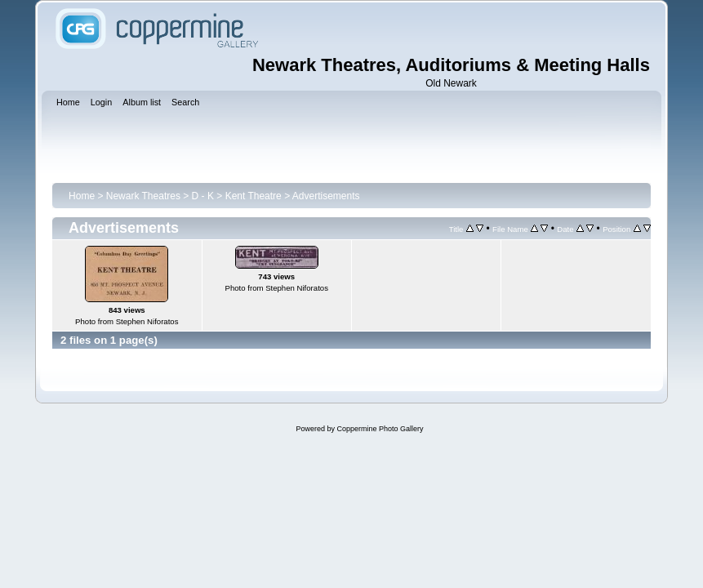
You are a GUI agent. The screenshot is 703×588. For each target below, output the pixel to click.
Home (82, 196)
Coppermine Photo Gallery (380, 429)
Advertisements (326, 196)
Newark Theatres (143, 196)
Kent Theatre (254, 196)
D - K (203, 196)
